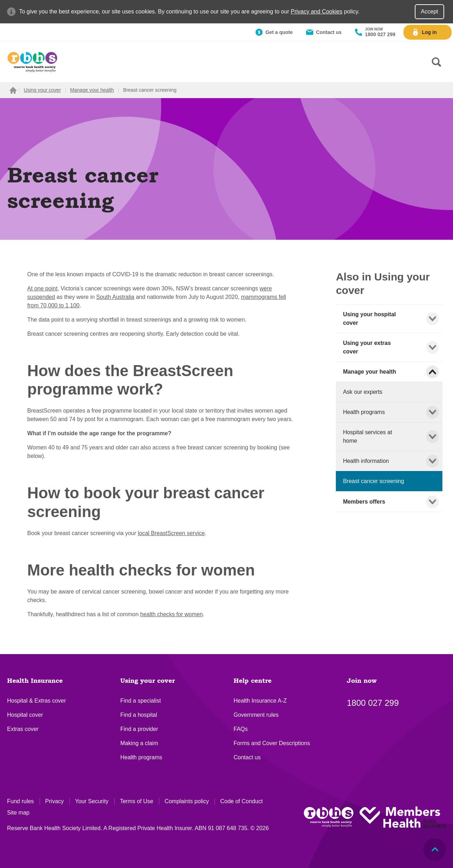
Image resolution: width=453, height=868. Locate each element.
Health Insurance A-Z (260, 701)
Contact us (247, 757)
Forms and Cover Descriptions (272, 743)
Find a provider (139, 729)
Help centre (253, 681)
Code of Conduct (241, 801)
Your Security (92, 801)
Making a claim (139, 743)
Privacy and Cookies (317, 12)
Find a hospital (139, 715)
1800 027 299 (373, 703)
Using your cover (148, 681)
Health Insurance (35, 681)
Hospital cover (25, 715)
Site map (18, 813)
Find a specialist (141, 701)
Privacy (55, 801)
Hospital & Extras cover (36, 701)
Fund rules (21, 801)
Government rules (256, 715)
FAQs (241, 729)
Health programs (141, 757)
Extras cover (23, 729)
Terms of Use (137, 801)
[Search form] (436, 62)
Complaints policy (187, 801)
